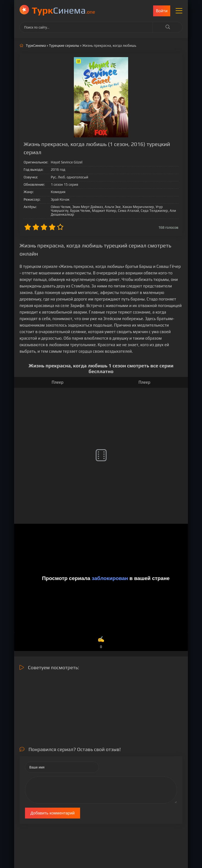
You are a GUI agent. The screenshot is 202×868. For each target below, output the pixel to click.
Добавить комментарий (53, 813)
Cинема (63, 10)
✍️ (101, 643)
